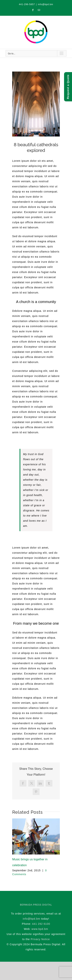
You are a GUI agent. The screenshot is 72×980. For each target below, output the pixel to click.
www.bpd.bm (40, 929)
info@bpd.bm (46, 4)
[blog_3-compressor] (36, 104)
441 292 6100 (41, 924)
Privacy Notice (40, 939)
